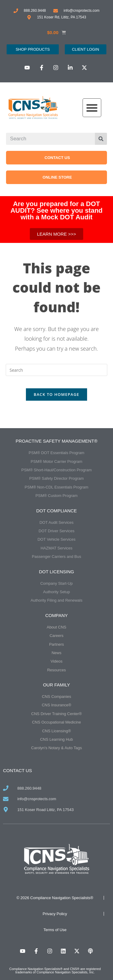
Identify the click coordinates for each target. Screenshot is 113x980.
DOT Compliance (56, 511)
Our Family (57, 685)
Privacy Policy (55, 914)
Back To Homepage (56, 394)
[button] (92, 108)
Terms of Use (55, 930)
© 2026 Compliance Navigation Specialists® (55, 898)
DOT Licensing (56, 572)
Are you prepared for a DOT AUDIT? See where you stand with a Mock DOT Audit (57, 210)
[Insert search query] (57, 370)
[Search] (101, 139)
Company (56, 615)
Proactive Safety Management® (57, 441)
